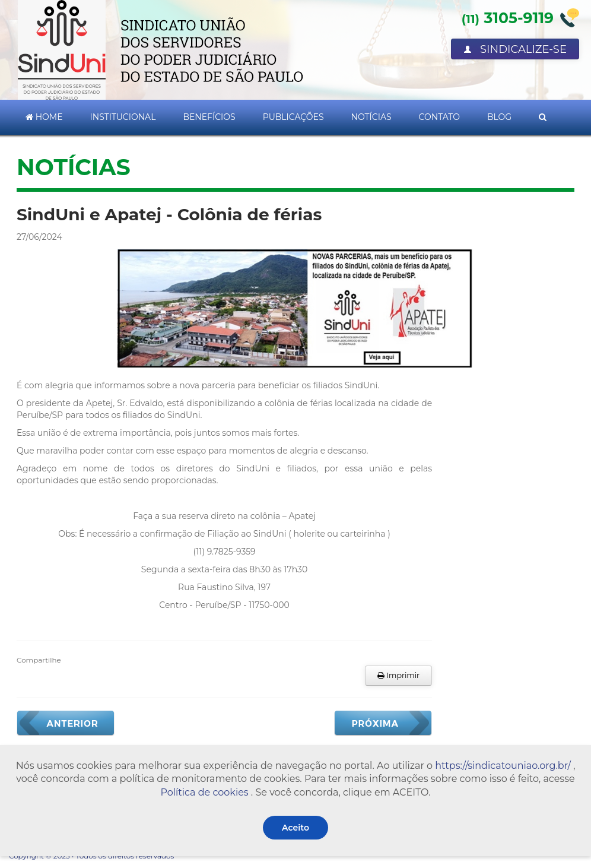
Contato (439, 117)
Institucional (123, 117)
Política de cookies (204, 792)
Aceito (295, 828)
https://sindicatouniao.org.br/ (503, 766)
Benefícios (209, 117)
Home (44, 117)
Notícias (371, 117)
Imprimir (398, 675)
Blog (499, 117)
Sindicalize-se (515, 49)
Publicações (293, 117)
